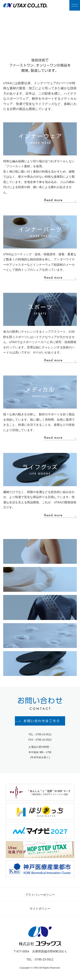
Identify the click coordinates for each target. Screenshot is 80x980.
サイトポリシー (40, 909)
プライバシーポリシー (40, 895)
